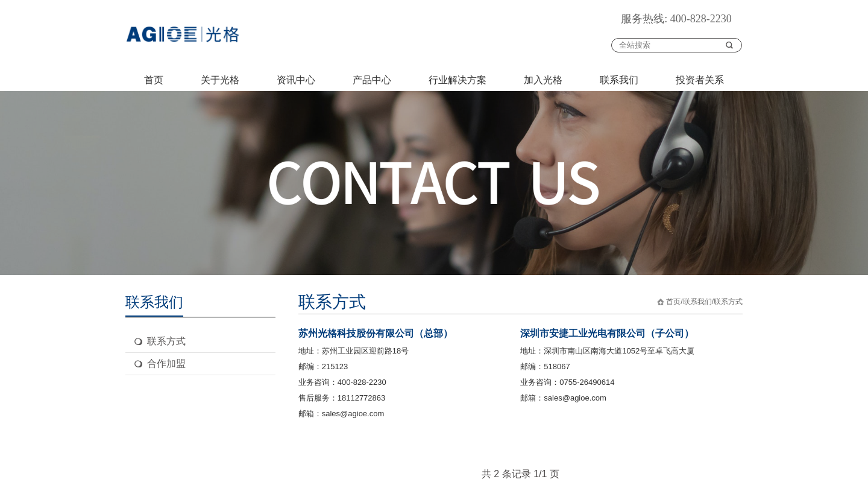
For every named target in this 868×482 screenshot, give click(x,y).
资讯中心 (296, 80)
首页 (154, 80)
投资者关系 (700, 80)
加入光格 (543, 80)
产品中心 (372, 80)
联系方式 (166, 341)
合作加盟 (166, 363)
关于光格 (220, 80)
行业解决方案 (458, 80)
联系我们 (619, 80)
